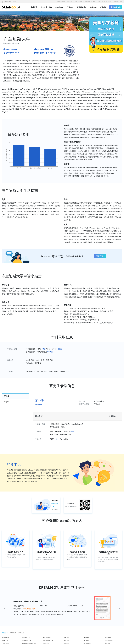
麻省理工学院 (47, 638)
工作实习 (101, 2)
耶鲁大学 (87, 638)
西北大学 (66, 640)
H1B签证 (108, 2)
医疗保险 (88, 2)
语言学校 (69, 2)
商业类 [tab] (7, 396)
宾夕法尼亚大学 (27, 640)
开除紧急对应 (82, 7)
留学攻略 (93, 7)
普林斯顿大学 (5, 638)
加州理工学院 (109, 640)
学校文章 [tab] (21, 633)
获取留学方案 (116, 7)
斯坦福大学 (5, 640)
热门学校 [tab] (5, 633)
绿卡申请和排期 (118, 2)
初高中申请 (59, 7)
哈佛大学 (66, 638)
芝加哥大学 (108, 638)
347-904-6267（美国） (11, 2)
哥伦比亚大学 (26, 638)
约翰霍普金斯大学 (48, 640)
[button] (12, 608)
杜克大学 (87, 640)
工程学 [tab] (6, 402)
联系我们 (103, 7)
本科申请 (34, 7)
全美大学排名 (78, 2)
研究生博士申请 (46, 7)
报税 (94, 2)
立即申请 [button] (100, 256)
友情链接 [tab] (13, 633)
